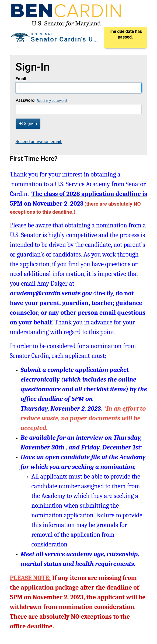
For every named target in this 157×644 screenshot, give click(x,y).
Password (25, 100)
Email (21, 79)
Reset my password (52, 101)
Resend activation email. (39, 142)
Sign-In (28, 124)
